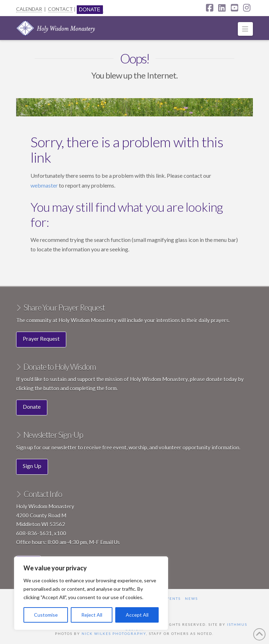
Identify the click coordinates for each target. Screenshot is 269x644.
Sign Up (32, 466)
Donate (32, 406)
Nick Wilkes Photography (114, 633)
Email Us (110, 542)
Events (172, 598)
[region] (91, 593)
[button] (245, 29)
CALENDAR (29, 9)
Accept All (137, 615)
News (191, 598)
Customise (46, 615)
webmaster (45, 185)
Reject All (92, 615)
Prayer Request (41, 338)
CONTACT (60, 9)
